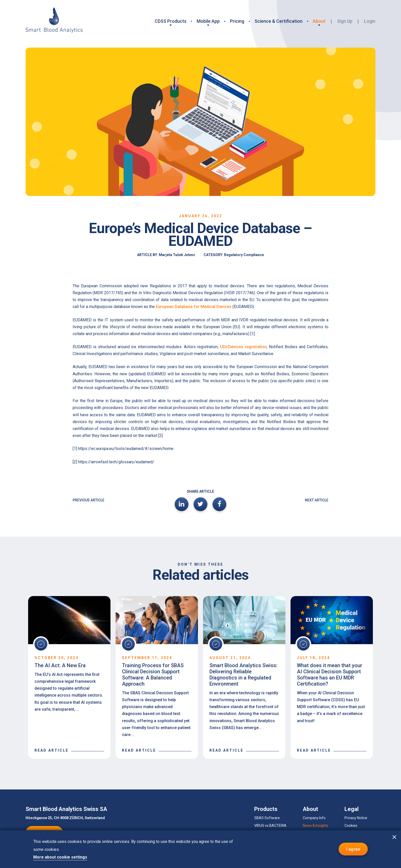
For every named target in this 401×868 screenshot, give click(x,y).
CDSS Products (171, 21)
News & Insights (315, 826)
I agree (353, 849)
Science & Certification (279, 21)
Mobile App (208, 21)
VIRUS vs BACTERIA (270, 826)
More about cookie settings (60, 857)
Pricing (237, 21)
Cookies (351, 826)
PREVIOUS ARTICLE (88, 500)
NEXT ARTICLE (317, 500)
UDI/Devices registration (243, 347)
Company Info (314, 818)
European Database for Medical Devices (194, 307)
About (319, 21)
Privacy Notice (356, 818)
